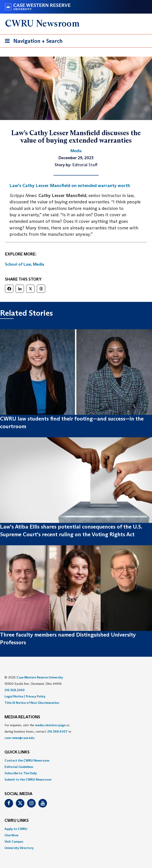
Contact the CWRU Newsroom (27, 760)
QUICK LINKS (17, 752)
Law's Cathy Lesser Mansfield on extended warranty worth (70, 185)
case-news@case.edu (19, 738)
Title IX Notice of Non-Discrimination (32, 703)
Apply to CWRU (16, 829)
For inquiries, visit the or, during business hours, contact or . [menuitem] (38, 731)
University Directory (19, 848)
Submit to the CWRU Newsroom (28, 779)
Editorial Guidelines (19, 767)
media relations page (50, 725)
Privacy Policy (36, 696)
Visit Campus (14, 842)
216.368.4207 (57, 731)
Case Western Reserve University (40, 677)
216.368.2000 (15, 690)
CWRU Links (17, 821)
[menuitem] (76, 760)
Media (39, 264)
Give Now (11, 835)
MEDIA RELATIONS (22, 717)
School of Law (18, 264)
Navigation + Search (32, 42)
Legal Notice (14, 696)
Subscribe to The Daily (21, 773)
